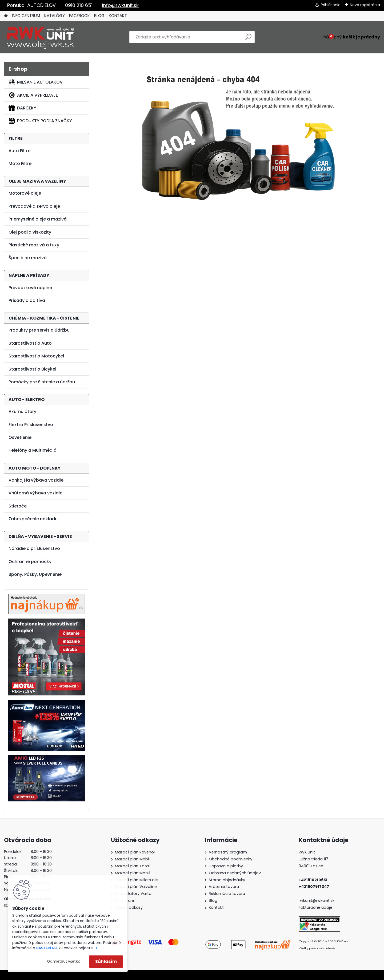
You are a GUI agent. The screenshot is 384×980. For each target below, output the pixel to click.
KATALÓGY (55, 16)
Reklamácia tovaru (227, 894)
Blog (213, 900)
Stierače (18, 506)
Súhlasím (106, 961)
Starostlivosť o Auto (30, 343)
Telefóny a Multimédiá (33, 450)
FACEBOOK (79, 16)
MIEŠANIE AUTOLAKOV (36, 82)
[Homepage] (6, 16)
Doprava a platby (226, 866)
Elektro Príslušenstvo (31, 425)
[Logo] (41, 37)
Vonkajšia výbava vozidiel (37, 480)
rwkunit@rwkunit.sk (317, 900)
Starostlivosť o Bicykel (32, 369)
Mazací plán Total (132, 866)
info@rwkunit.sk (120, 5)
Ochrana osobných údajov (235, 873)
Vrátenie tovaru (224, 887)
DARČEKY (22, 108)
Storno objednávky (227, 880)
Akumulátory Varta (133, 894)
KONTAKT (118, 16)
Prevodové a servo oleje (34, 206)
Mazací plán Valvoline (136, 887)
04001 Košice (311, 866)
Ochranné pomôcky (30, 562)
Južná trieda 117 (314, 859)
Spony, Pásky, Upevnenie (35, 574)
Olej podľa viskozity (30, 232)
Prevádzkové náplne (30, 288)
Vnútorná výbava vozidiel (36, 493)
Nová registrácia (365, 5)
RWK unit (307, 852)
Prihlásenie (331, 5)
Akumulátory (22, 412)
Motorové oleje (25, 193)
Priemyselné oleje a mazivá (38, 219)
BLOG (99, 16)
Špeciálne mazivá (28, 258)
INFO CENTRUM (26, 16)
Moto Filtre (20, 164)
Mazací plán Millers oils (137, 880)
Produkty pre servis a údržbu (39, 330)
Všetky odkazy (129, 907)
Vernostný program (228, 852)
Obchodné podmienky (231, 859)
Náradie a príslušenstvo (34, 548)
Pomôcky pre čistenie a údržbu (42, 382)
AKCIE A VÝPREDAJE (33, 95)
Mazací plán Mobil (132, 859)
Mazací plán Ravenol (135, 852)
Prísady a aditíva (27, 300)
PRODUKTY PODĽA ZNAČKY (40, 121)
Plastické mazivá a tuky (34, 245)
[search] (248, 39)
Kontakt (216, 907)
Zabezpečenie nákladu (33, 519)
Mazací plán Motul (133, 873)
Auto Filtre (19, 151)
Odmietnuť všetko (64, 961)
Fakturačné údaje (315, 907)
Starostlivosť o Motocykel (36, 356)
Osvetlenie (20, 437)
